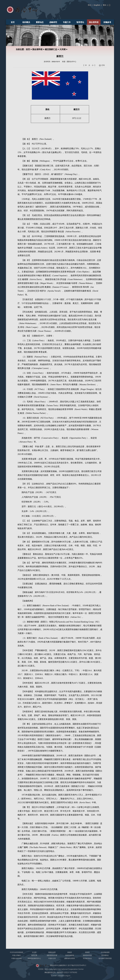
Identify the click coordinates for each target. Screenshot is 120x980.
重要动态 (40, 22)
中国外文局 (52, 958)
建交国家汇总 (51, 49)
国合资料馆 (94, 22)
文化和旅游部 (105, 952)
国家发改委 (52, 952)
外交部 (34, 952)
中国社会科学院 (16, 958)
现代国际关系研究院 (105, 958)
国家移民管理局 (70, 958)
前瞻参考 (107, 22)
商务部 (87, 952)
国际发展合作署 (52, 955)
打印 (103, 65)
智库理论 (80, 22)
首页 (13, 22)
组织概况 (26, 22)
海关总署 (34, 955)
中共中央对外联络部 (16, 952)
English (97, 5)
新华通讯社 (105, 955)
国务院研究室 (87, 955)
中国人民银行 (17, 955)
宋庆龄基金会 (87, 958)
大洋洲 (62, 49)
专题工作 (67, 22)
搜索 (110, 5)
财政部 (70, 952)
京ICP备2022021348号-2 (77, 965)
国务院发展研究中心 (34, 958)
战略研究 (53, 22)
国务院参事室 (70, 955)
